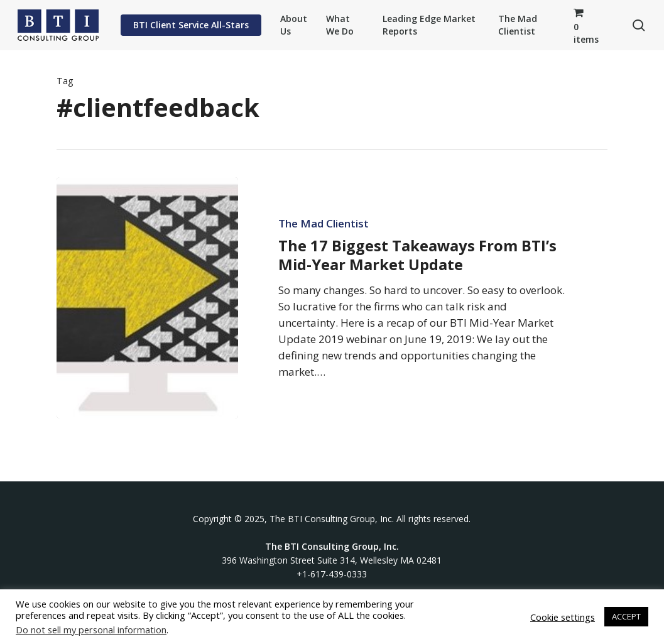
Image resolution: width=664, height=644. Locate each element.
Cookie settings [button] (563, 617)
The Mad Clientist (324, 224)
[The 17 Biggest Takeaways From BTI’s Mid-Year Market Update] (147, 298)
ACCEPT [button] (626, 616)
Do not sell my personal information (91, 630)
